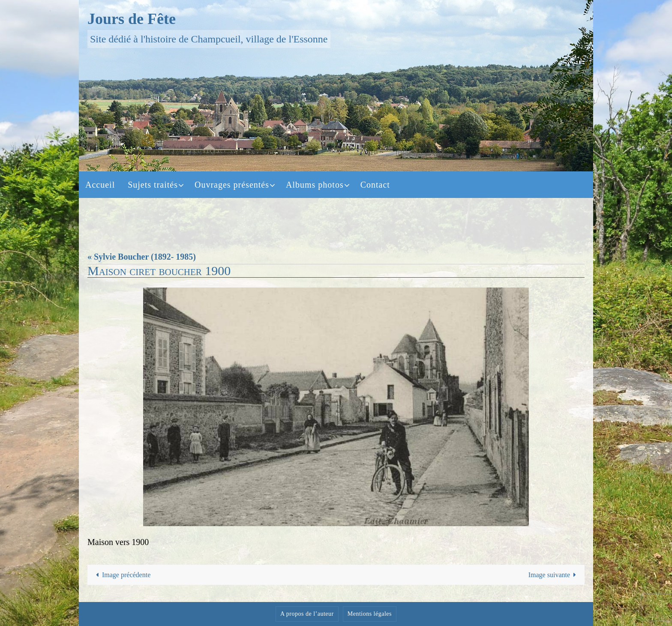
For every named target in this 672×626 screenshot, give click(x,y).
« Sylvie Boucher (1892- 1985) (142, 257)
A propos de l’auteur (307, 614)
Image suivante (554, 575)
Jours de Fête (132, 19)
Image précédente (122, 575)
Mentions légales (370, 614)
